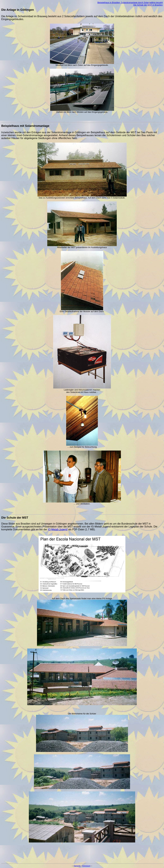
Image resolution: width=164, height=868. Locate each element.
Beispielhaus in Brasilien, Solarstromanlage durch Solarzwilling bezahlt (130, 2)
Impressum (86, 866)
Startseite (77, 866)
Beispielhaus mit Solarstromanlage (25, 126)
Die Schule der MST (15, 518)
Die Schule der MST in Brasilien (148, 5)
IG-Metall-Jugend (58, 529)
